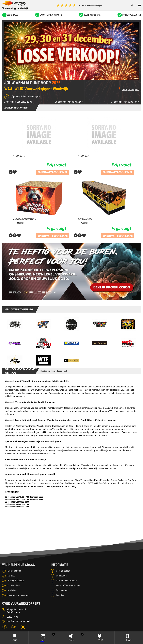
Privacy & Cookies (16, 581)
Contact (11, 576)
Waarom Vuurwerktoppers (68, 585)
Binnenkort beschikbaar (53, 172)
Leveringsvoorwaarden (18, 595)
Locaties (60, 595)
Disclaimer (12, 590)
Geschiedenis (62, 590)
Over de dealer (63, 571)
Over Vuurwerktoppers (66, 581)
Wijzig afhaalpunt (128, 89)
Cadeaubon (61, 576)
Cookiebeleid (14, 585)
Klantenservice (14, 571)
